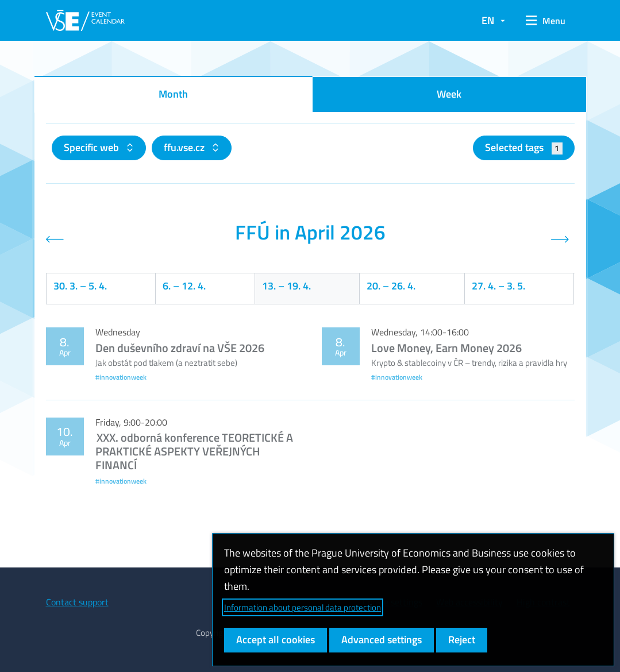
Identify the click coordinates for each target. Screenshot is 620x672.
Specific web (93, 147)
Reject (462, 640)
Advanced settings (382, 640)
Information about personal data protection (303, 607)
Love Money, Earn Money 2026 (446, 348)
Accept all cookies (276, 640)
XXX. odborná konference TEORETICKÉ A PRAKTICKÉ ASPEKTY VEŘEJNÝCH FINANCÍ (194, 451)
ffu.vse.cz (185, 147)
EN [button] (488, 20)
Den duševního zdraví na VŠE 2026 (180, 348)
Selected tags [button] (524, 147)
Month (173, 94)
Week (449, 94)
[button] (546, 21)
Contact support (77, 602)
